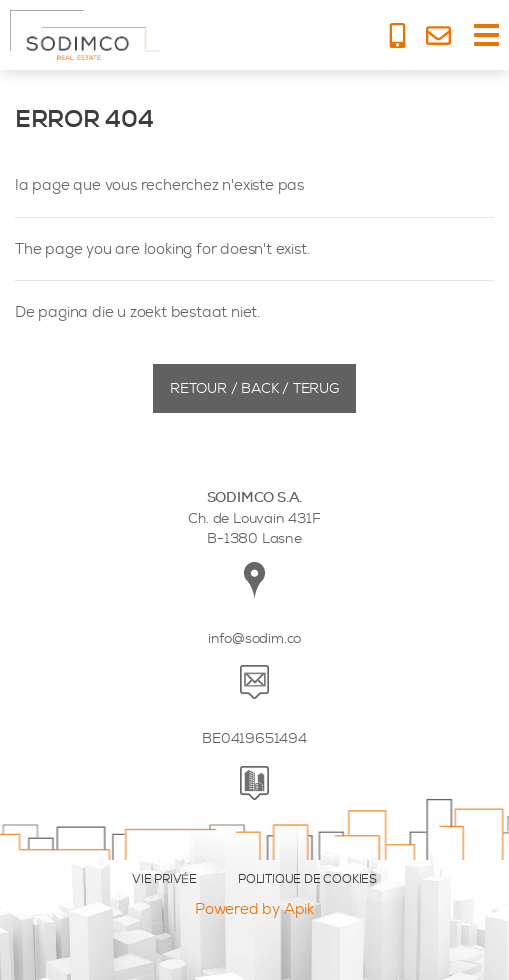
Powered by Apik (254, 909)
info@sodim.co (254, 638)
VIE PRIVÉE (164, 879)
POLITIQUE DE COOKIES (307, 879)
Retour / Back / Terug (254, 388)
